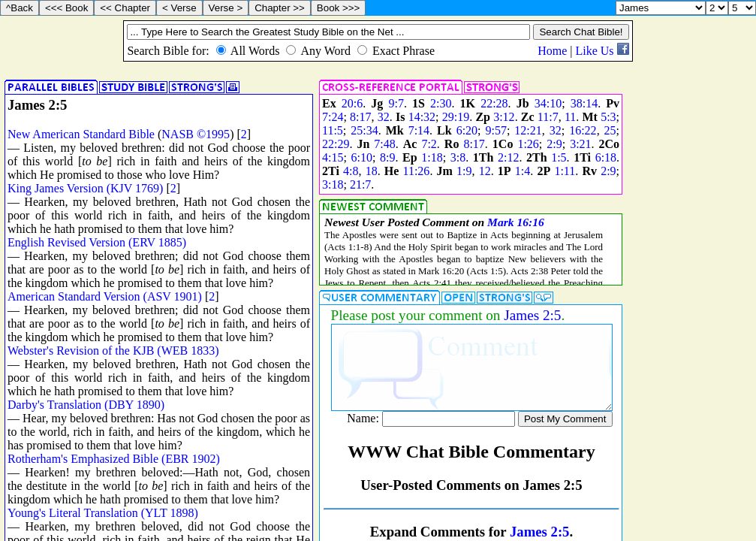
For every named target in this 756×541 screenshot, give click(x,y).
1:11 (565, 171)
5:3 (608, 117)
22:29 (336, 144)
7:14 (419, 130)
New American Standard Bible (81, 134)
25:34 (364, 130)
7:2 (429, 144)
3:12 (504, 117)
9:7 (396, 103)
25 (610, 130)
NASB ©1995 (196, 134)
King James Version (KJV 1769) (85, 188)
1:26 (528, 144)
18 (372, 171)
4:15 (333, 157)
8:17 (360, 117)
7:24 (333, 117)
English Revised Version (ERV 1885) (97, 242)
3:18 (333, 184)
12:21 (528, 130)
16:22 (583, 130)
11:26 (417, 171)
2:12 (508, 157)
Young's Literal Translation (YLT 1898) (103, 513)
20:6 (352, 103)
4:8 (351, 171)
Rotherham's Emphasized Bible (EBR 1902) (114, 459)
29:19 (456, 117)
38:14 (584, 103)
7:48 (384, 144)
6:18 (606, 157)
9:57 (495, 130)
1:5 (559, 157)
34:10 (548, 103)
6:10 (362, 157)
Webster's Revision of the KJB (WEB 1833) (113, 351)
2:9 (554, 144)
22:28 (494, 103)
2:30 (441, 103)
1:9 (464, 171)
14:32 (422, 117)
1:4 (523, 171)
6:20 (467, 130)
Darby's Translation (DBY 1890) (86, 405)
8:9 (387, 157)
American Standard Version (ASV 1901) (105, 296)
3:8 (458, 157)
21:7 (360, 184)
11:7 (548, 117)
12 (485, 171)
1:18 (432, 157)
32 (384, 117)
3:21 (580, 144)
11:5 (333, 130)
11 (570, 117)
